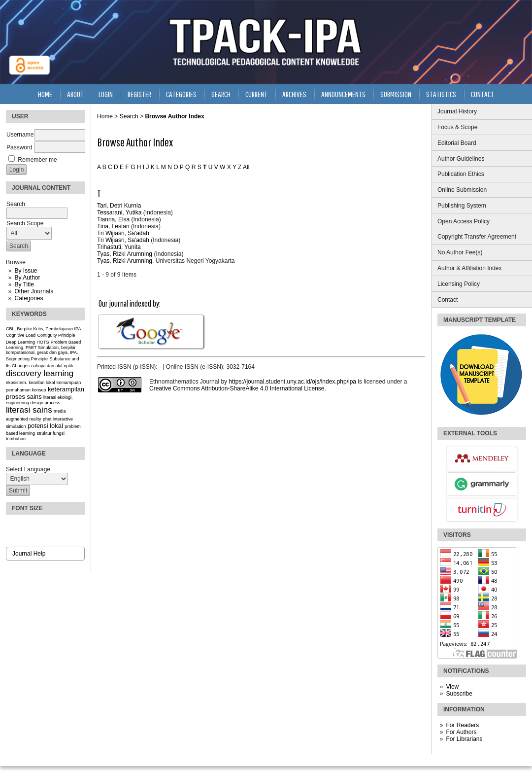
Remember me (37, 160)
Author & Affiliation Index (470, 268)
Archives (294, 94)
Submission (396, 94)
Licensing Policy (459, 284)
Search (221, 94)
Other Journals (34, 291)
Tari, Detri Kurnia (119, 206)
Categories (29, 298)
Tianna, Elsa (113, 219)
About (75, 94)
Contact (448, 300)
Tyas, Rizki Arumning (125, 254)
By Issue (26, 271)
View (452, 687)
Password (19, 147)
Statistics (441, 94)
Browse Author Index (174, 116)
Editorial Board (457, 143)
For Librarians (464, 739)
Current (256, 94)
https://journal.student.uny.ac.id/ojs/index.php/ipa (292, 382)
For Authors (461, 732)
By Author (27, 278)
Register (139, 94)
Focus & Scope (457, 127)
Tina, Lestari (113, 226)
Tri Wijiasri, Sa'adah (123, 233)
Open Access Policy (464, 221)
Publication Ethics (461, 174)
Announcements (343, 94)
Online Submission (462, 190)
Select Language (28, 469)
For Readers (462, 725)
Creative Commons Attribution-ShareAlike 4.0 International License (237, 388)
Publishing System (462, 206)
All (246, 167)
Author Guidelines (461, 159)
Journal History (457, 111)
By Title (24, 284)
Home (45, 94)
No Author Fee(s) (460, 252)
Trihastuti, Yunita (119, 247)
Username (20, 135)
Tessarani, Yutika (119, 212)
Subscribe (459, 694)
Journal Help (29, 554)
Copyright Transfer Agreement (477, 237)
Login (106, 94)
